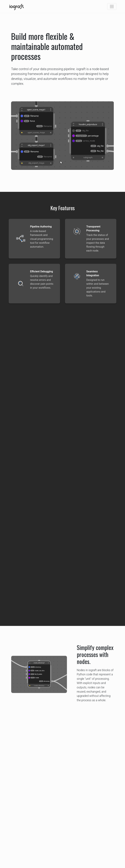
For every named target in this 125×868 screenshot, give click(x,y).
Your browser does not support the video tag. (62, 136)
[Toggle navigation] (112, 7)
